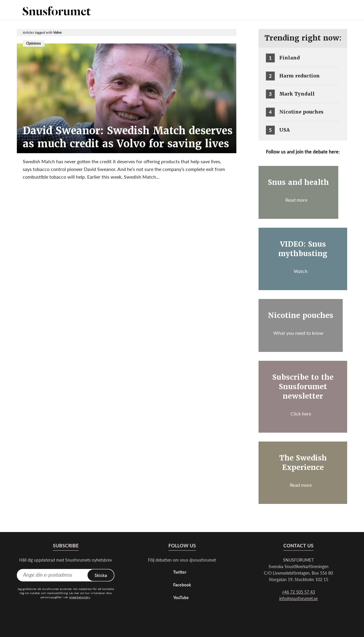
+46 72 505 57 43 (298, 592)
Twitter (180, 572)
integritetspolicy (80, 597)
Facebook (182, 585)
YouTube (181, 597)
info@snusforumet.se (298, 598)
